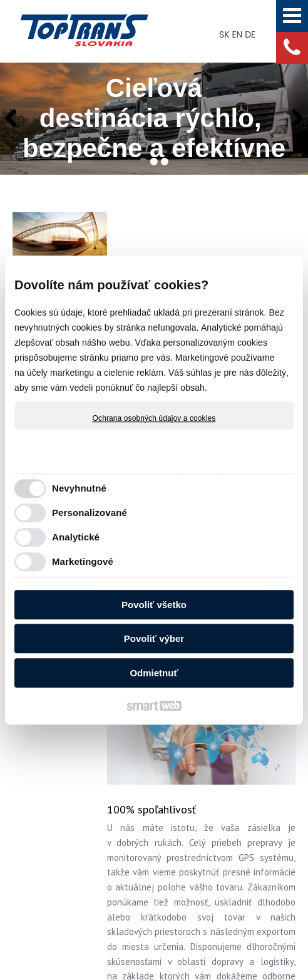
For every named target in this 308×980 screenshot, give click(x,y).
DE (251, 34)
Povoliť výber (154, 638)
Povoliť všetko (154, 605)
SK (225, 34)
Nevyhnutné (79, 488)
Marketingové (83, 561)
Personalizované (90, 513)
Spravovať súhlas (216, 916)
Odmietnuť (154, 673)
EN (238, 34)
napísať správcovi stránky (248, 905)
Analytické (76, 537)
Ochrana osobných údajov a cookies (154, 418)
